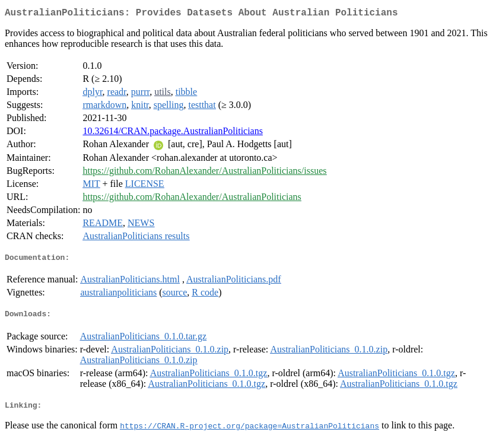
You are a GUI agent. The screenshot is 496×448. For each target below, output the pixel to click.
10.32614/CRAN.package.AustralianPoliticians (173, 133)
